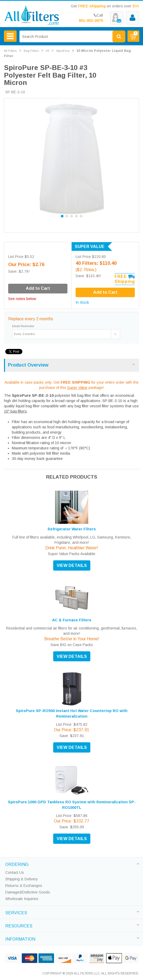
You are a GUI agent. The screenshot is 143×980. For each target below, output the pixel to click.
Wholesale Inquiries (22, 899)
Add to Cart (105, 292)
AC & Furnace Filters (72, 620)
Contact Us (15, 872)
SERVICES (16, 912)
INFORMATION (20, 938)
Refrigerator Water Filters (72, 529)
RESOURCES (19, 925)
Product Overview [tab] (71, 365)
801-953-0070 (91, 21)
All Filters (10, 51)
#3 (47, 51)
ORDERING (17, 864)
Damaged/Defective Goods (28, 892)
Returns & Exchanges (24, 886)
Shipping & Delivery (22, 879)
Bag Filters (31, 51)
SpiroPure (63, 51)
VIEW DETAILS (72, 565)
